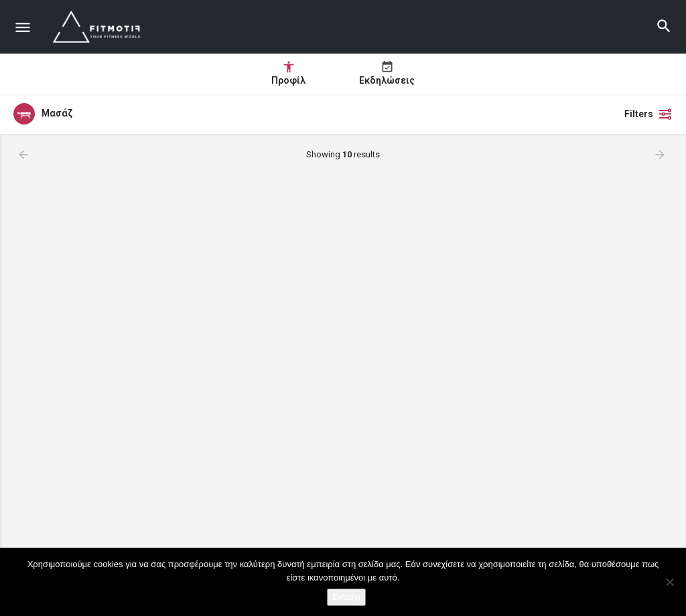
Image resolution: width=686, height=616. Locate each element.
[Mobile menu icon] (23, 27)
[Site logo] (99, 27)
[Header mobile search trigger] (664, 26)
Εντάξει (346, 597)
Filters (648, 114)
